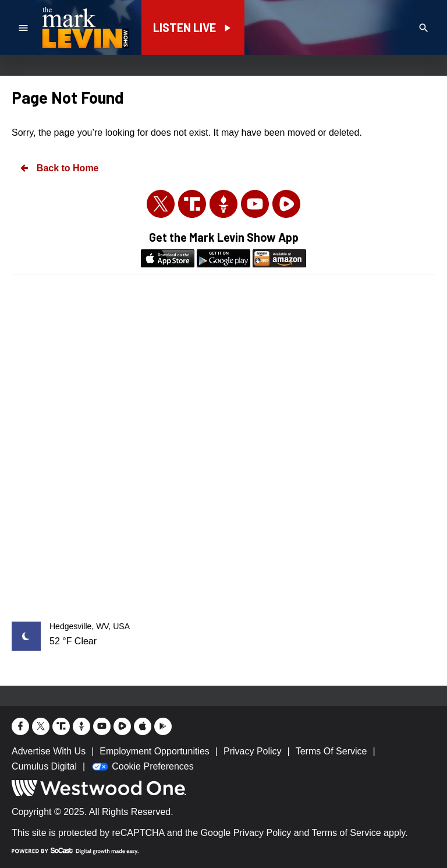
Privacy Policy (262, 833)
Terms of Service (347, 833)
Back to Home (59, 168)
